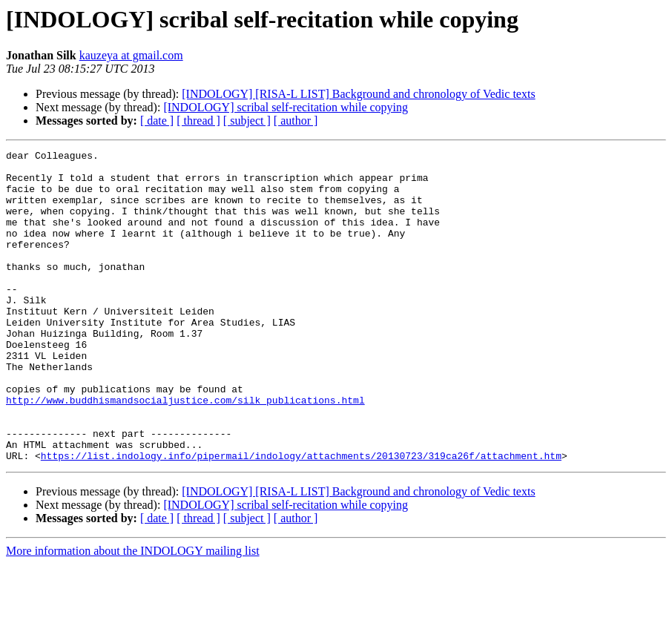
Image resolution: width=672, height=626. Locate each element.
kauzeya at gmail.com (131, 55)
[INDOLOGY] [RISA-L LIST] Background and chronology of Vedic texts (358, 94)
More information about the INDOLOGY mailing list (133, 613)
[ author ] (296, 121)
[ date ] (157, 121)
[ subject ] (247, 121)
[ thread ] (198, 121)
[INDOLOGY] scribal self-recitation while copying (286, 107)
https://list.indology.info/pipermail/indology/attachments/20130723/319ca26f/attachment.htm (301, 518)
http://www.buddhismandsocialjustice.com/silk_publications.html (185, 451)
